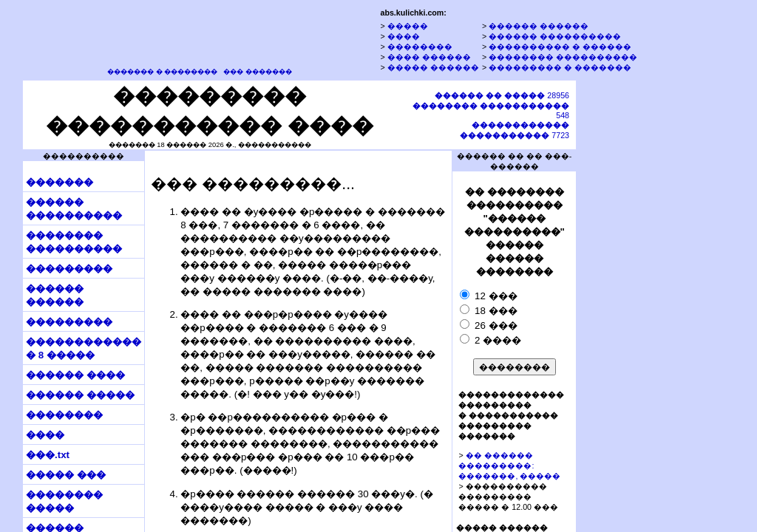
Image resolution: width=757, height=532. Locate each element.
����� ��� (66, 475)
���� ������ (429, 57)
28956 (502, 95)
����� (408, 26)
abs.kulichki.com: (413, 13)
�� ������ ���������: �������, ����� (509, 465)
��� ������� (258, 72)
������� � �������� (162, 72)
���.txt (48, 455)
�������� (420, 47)
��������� (69, 269)
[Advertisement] (645, 305)
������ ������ (539, 26)
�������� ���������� (563, 57)
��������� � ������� (560, 67)
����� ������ (433, 67)
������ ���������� (555, 36)
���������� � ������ (560, 47)
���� (404, 36)
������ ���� (75, 375)
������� (60, 182)
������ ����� (80, 395)
